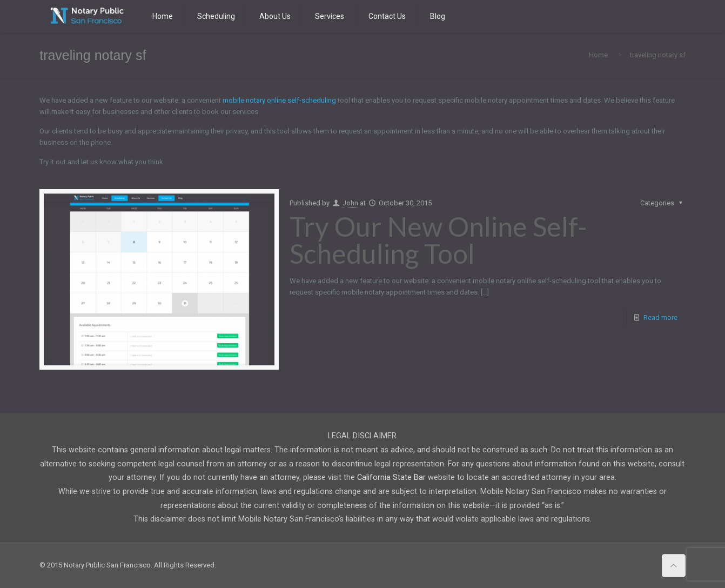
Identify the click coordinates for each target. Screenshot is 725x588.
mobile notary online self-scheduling (279, 100)
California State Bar (391, 477)
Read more (660, 318)
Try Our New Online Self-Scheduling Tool (438, 240)
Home (598, 55)
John (350, 203)
